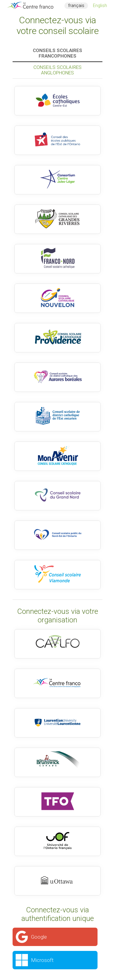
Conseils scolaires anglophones (57, 70)
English (100, 6)
